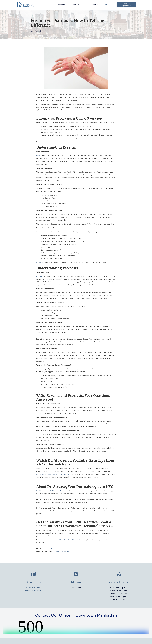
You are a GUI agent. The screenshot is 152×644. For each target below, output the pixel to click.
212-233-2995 (110, 5)
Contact (95, 5)
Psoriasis (39, 276)
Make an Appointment (126, 5)
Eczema (39, 156)
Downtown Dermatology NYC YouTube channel (53, 474)
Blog (87, 5)
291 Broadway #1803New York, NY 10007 (33, 589)
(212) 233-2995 (50, 548)
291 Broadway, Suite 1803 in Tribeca (70, 540)
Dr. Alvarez (40, 263)
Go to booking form (62, 551)
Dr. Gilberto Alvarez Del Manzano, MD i (50, 491)
